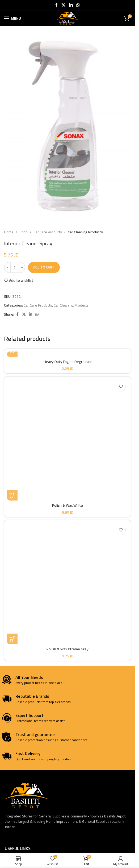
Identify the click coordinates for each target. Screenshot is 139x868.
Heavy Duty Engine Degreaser (68, 362)
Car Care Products (48, 232)
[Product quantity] (15, 267)
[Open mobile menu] (12, 18)
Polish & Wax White (68, 505)
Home (9, 232)
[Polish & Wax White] (68, 440)
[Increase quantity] (22, 267)
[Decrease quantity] (7, 267)
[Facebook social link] (56, 5)
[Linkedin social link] (71, 5)
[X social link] (63, 5)
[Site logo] (68, 18)
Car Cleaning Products (85, 232)
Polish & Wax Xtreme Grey (68, 649)
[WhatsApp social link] (78, 5)
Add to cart (44, 267)
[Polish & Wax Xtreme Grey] (68, 584)
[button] (12, 495)
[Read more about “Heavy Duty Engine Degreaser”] (12, 352)
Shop (24, 232)
